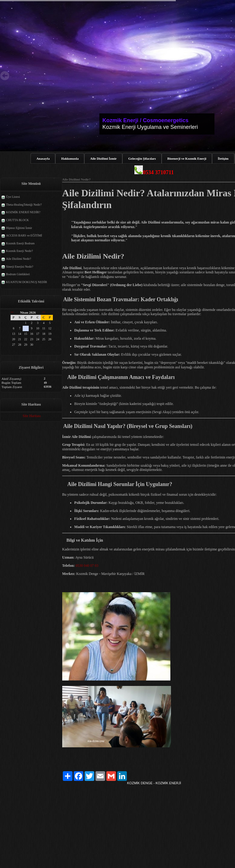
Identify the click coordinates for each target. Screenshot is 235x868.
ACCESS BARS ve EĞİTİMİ (24, 235)
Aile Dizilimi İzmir (103, 158)
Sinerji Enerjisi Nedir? (20, 267)
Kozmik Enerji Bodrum (20, 243)
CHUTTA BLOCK (18, 220)
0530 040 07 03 (87, 566)
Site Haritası (32, 416)
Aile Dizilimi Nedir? (19, 259)
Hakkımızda (70, 158)
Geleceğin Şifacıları (142, 158)
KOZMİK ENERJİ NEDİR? (23, 212)
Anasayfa (43, 158)
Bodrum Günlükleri (18, 274)
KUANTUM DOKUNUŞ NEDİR (27, 282)
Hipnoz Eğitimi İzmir (19, 228)
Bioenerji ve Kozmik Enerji (187, 158)
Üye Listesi (13, 197)
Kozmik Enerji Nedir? (19, 251)
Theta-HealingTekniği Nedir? (24, 205)
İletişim (223, 158)
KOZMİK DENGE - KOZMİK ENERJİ (154, 783)
